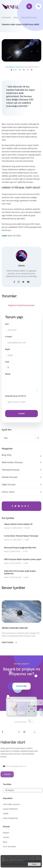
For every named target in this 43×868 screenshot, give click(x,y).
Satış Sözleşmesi (17, 818)
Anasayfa (6, 17)
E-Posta (9, 337)
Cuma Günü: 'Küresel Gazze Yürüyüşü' (21, 536)
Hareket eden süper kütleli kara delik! (20, 24)
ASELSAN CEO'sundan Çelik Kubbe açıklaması (20, 572)
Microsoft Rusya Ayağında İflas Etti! (20, 548)
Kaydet (21, 414)
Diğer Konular (9, 485)
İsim (7, 324)
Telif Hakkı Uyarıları (18, 804)
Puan (7, 362)
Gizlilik (12, 814)
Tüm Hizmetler (16, 847)
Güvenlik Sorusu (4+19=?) (16, 396)
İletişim (13, 833)
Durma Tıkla (22, 686)
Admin (22, 266)
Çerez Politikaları (17, 809)
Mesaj (8, 374)
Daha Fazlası (20, 861)
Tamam (34, 864)
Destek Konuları (10, 477)
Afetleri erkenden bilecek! (15, 628)
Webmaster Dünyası (12, 462)
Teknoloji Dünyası (29, 17)
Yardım (13, 837)
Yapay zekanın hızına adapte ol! (18, 524)
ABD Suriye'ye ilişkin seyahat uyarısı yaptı (23, 559)
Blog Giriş (6, 455)
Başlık (8, 349)
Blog (16, 17)
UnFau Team (8, 492)
